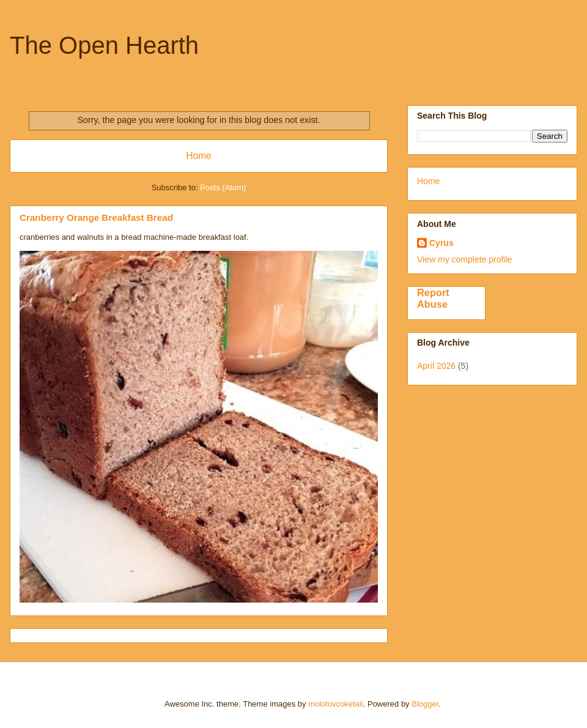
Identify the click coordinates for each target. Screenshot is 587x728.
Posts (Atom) (223, 188)
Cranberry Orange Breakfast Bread (96, 217)
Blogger (425, 704)
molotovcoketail (336, 704)
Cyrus (441, 243)
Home (199, 156)
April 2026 (436, 366)
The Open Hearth (104, 45)
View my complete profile (464, 259)
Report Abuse (433, 298)
